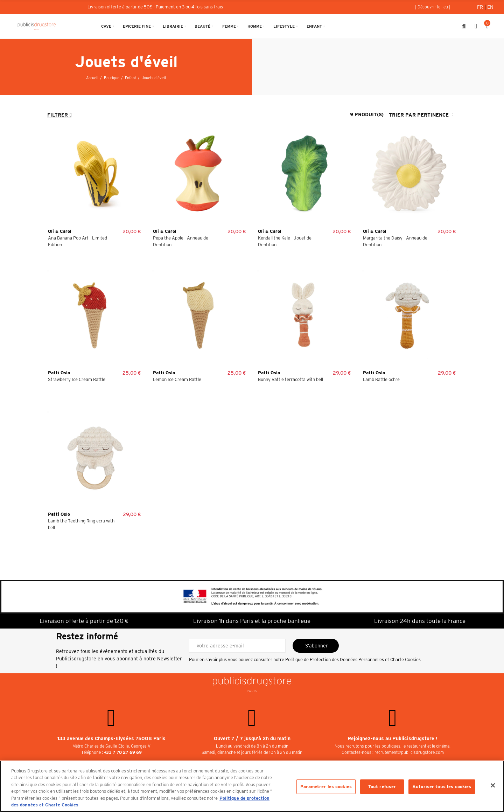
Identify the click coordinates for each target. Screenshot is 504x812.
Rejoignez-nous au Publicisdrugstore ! (393, 738)
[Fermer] (493, 785)
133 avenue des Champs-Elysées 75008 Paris (111, 738)
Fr (481, 7)
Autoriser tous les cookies (442, 787)
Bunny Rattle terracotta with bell (290, 379)
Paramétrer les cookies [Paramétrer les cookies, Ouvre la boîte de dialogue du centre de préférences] (326, 787)
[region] (252, 786)
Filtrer (58, 115)
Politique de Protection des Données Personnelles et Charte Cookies (353, 660)
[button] (433, 7)
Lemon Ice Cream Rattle (177, 379)
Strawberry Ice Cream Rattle (77, 379)
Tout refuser (382, 787)
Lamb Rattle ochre (381, 379)
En (490, 7)
